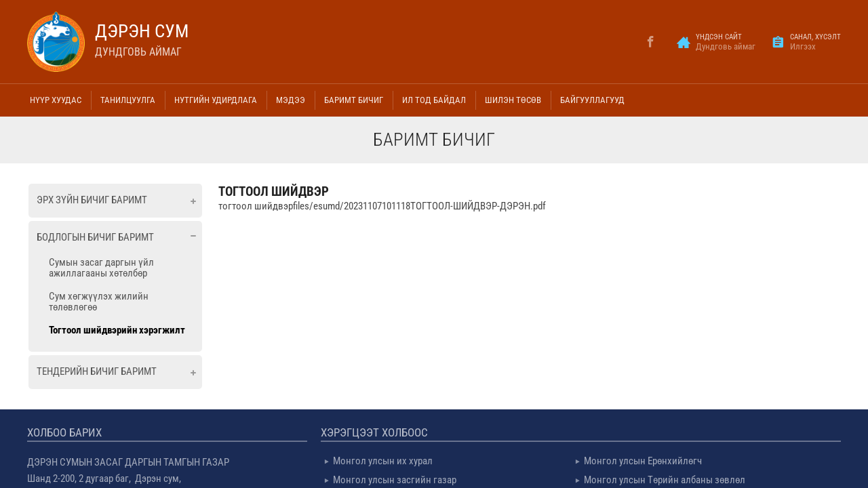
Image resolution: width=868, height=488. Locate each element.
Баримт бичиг (354, 100)
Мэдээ (291, 100)
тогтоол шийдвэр (274, 191)
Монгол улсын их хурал (383, 461)
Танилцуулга (128, 100)
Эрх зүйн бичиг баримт (92, 200)
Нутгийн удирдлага (216, 100)
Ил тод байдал (434, 100)
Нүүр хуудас (56, 100)
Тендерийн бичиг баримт (97, 371)
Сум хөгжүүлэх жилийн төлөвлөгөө (99, 302)
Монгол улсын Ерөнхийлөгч (643, 461)
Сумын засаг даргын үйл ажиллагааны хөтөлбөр (101, 268)
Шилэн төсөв (513, 100)
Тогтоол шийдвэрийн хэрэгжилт (117, 330)
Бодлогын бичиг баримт (95, 237)
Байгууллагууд (592, 100)
